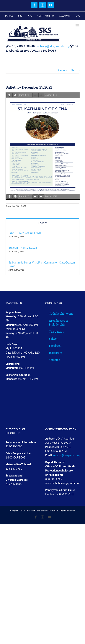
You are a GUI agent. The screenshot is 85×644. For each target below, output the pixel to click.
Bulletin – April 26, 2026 (23, 248)
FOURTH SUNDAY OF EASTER (26, 233)
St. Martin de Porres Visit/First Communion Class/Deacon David (42, 264)
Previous (62, 70)
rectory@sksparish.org (52, 46)
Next (74, 70)
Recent (43, 223)
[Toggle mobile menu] (77, 26)
